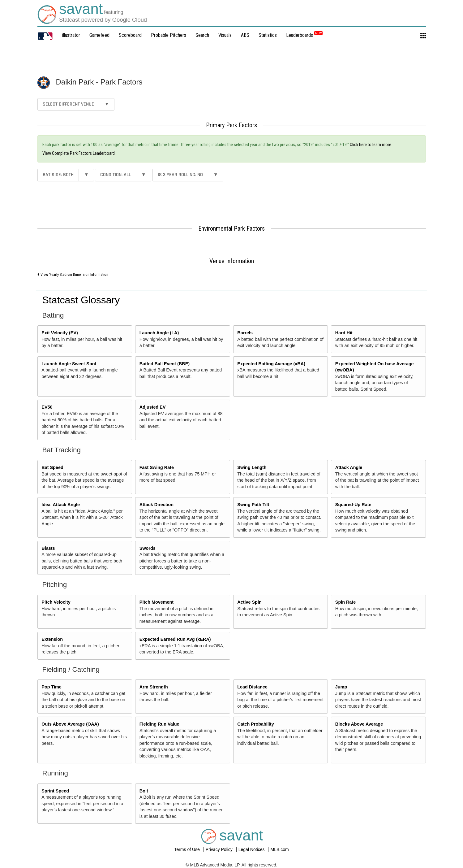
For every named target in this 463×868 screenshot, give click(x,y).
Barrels (245, 333)
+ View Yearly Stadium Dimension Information (73, 274)
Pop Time (51, 687)
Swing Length (252, 467)
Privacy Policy (220, 849)
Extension (52, 639)
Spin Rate (345, 602)
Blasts (48, 548)
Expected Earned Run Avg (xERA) (175, 639)
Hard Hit (344, 333)
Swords (148, 548)
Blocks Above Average (359, 724)
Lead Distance (252, 687)
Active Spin (249, 602)
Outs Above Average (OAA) (70, 724)
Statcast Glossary (81, 300)
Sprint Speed (55, 791)
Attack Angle (349, 467)
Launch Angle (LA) (159, 333)
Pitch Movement (156, 602)
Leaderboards (304, 35)
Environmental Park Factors (231, 228)
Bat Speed (52, 467)
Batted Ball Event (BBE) (165, 364)
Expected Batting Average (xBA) (271, 364)
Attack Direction (156, 505)
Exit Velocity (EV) (60, 333)
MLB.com (279, 849)
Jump (341, 687)
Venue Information (232, 261)
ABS (245, 35)
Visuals (225, 35)
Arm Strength (154, 687)
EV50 (47, 407)
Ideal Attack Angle (61, 505)
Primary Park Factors (231, 125)
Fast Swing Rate (157, 467)
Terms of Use (187, 849)
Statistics (268, 35)
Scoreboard (130, 35)
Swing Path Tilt (253, 505)
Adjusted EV (153, 407)
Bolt (144, 791)
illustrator (71, 35)
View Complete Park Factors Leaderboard (79, 153)
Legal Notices (252, 849)
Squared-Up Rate (353, 505)
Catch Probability (255, 724)
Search (202, 35)
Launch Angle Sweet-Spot (69, 364)
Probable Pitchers (169, 35)
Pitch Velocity (56, 602)
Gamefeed (99, 35)
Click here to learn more (371, 145)
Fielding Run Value (159, 724)
